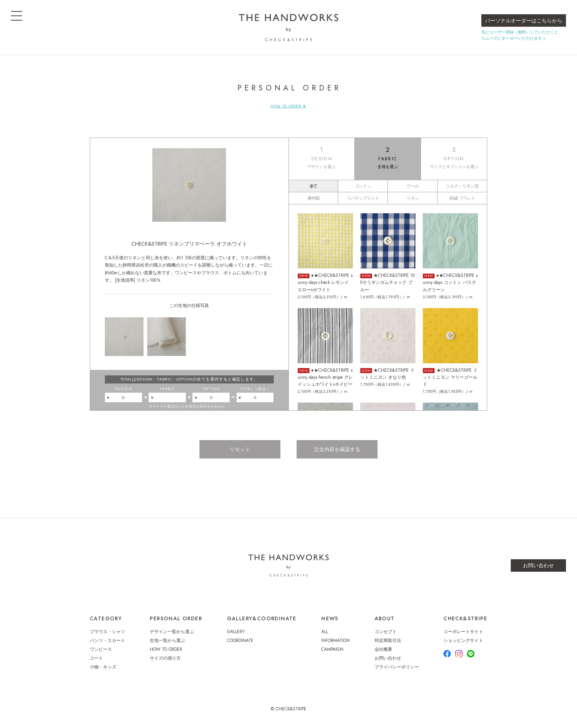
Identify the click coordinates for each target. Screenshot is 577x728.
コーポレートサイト (463, 632)
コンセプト (386, 632)
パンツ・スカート (107, 640)
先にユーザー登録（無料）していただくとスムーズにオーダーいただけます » (520, 35)
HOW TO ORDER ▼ (288, 106)
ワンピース (101, 649)
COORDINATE (240, 640)
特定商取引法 (388, 640)
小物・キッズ (103, 667)
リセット (240, 449)
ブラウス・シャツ (107, 632)
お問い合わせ (538, 565)
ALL (325, 632)
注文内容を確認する (337, 449)
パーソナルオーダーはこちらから (524, 21)
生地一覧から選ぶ (167, 640)
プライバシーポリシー (397, 667)
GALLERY (236, 632)
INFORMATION (335, 640)
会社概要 (383, 649)
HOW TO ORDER (166, 649)
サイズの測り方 (165, 658)
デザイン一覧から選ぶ (172, 632)
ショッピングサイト (463, 640)
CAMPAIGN (332, 649)
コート (96, 658)
